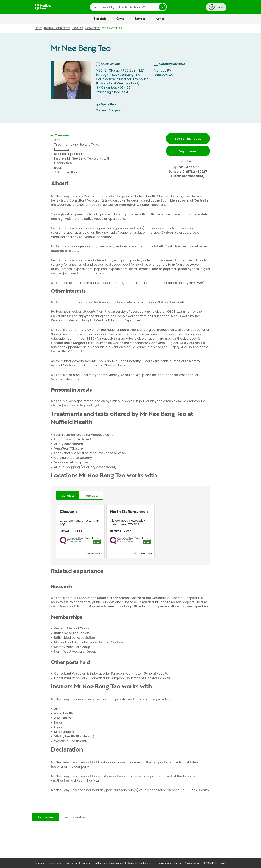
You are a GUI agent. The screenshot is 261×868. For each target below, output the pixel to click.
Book (58, 168)
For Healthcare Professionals (109, 863)
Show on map (92, 553)
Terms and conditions (169, 863)
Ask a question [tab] (75, 817)
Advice (160, 19)
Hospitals (100, 19)
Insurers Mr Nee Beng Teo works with (82, 158)
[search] (128, 7)
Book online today (188, 139)
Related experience (69, 154)
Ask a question (66, 172)
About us (39, 863)
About (59, 140)
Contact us (72, 863)
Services (140, 19)
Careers (86, 863)
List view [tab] (68, 496)
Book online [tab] (45, 817)
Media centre (55, 863)
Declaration (63, 163)
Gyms (120, 19)
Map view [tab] (91, 496)
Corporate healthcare (139, 863)
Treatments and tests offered (77, 144)
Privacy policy (192, 863)
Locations (62, 149)
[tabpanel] (130, 532)
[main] (130, 441)
